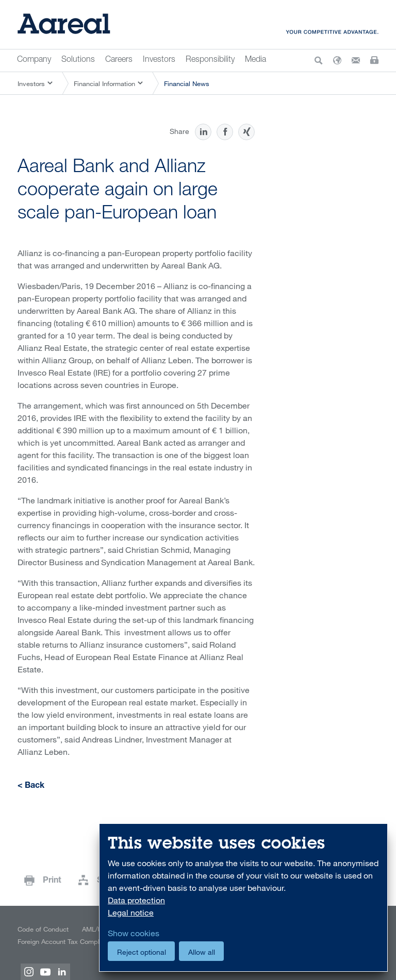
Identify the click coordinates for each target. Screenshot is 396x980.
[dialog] (243, 898)
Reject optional (142, 952)
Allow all (202, 952)
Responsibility (210, 60)
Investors (159, 60)
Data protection (136, 900)
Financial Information (104, 83)
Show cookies (134, 933)
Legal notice (131, 913)
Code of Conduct (43, 929)
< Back (31, 786)
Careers (119, 60)
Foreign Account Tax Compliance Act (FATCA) (85, 941)
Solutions (78, 60)
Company (34, 60)
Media (255, 60)
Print (52, 881)
